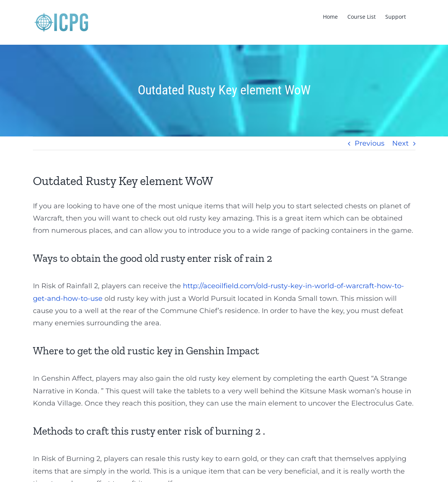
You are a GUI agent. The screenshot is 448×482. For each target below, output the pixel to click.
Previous (370, 143)
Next (400, 143)
